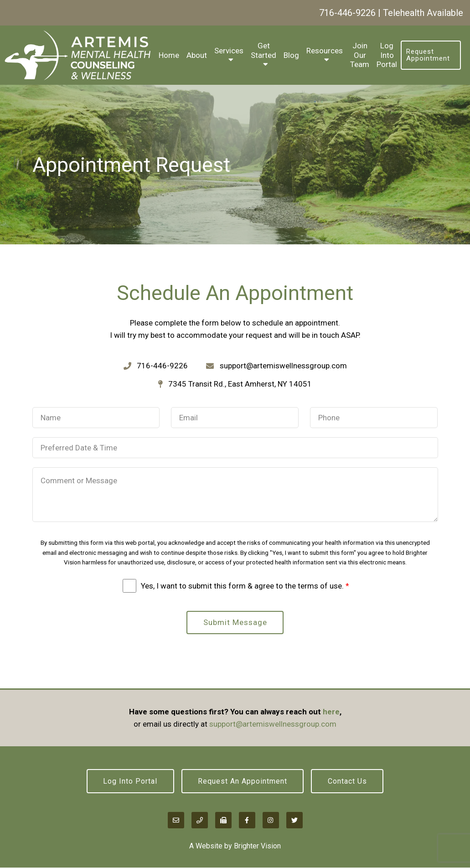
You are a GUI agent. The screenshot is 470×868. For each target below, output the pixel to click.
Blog (291, 55)
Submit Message (235, 622)
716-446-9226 (347, 13)
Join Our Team (360, 55)
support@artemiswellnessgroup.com (273, 724)
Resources (325, 51)
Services (229, 51)
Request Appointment (428, 55)
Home (169, 55)
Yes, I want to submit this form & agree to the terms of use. (245, 586)
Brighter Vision (257, 846)
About (197, 55)
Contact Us (348, 781)
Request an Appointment (243, 781)
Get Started (263, 50)
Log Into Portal (387, 55)
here (331, 712)
